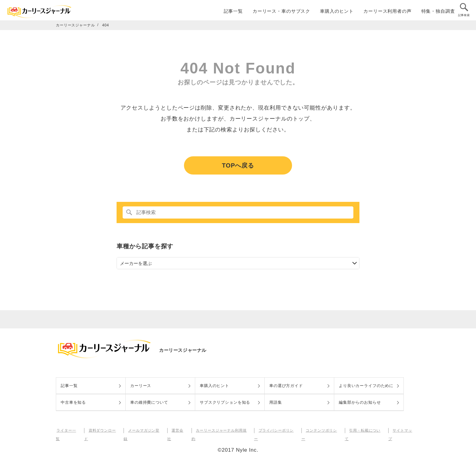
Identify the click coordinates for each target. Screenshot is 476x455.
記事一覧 (233, 13)
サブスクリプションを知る (225, 402)
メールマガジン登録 (144, 430)
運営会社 (178, 430)
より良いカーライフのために (366, 386)
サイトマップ (402, 430)
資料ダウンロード (103, 430)
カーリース (141, 386)
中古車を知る (73, 402)
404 (106, 25)
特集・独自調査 (438, 13)
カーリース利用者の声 (388, 13)
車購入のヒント (337, 13)
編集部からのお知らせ (360, 402)
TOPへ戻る (238, 165)
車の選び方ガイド (286, 386)
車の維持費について (149, 402)
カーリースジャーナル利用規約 (221, 430)
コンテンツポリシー (321, 430)
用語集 (276, 402)
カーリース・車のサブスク (281, 13)
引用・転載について (365, 430)
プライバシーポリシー (276, 430)
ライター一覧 (68, 430)
